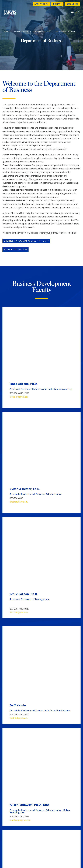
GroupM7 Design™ (51, 862)
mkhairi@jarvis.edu (19, 514)
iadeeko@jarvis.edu (19, 329)
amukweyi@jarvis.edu (20, 482)
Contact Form (11, 806)
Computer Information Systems (30, 708)
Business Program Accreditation (25, 241)
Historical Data (14, 250)
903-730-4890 (11, 802)
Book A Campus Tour (53, 818)
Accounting (17, 673)
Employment (10, 814)
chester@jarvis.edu (19, 367)
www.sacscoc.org (51, 847)
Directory (48, 806)
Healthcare (17, 699)
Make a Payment (51, 814)
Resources (72, 4)
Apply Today (41, 4)
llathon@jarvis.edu (19, 410)
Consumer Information (15, 818)
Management (18, 691)
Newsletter (9, 810)
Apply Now (49, 802)
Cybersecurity (19, 682)
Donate (57, 4)
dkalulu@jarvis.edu (19, 445)
